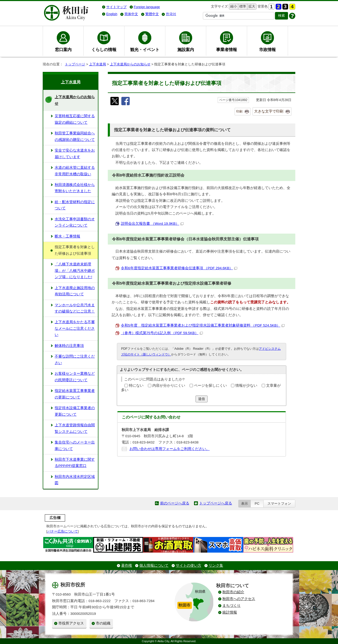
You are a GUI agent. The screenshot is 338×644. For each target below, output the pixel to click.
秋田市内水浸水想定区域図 (75, 480)
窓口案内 (63, 49)
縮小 (233, 7)
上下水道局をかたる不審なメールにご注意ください (75, 328)
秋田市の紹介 (233, 592)
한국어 (171, 14)
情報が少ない (246, 386)
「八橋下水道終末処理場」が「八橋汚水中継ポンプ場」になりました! (75, 271)
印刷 (239, 111)
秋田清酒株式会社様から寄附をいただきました (75, 188)
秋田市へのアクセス (239, 599)
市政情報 (267, 49)
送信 (202, 399)
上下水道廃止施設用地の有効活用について (75, 291)
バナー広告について (63, 531)
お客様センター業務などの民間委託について (75, 377)
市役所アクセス (71, 623)
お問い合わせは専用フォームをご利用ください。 (170, 449)
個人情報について (154, 565)
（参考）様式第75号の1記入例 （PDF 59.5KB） (162, 333)
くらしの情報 (104, 49)
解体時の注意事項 (69, 346)
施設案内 (186, 49)
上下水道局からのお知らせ (130, 64)
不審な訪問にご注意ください (75, 359)
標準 (242, 7)
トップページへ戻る (216, 503)
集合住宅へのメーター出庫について (75, 445)
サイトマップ (116, 7)
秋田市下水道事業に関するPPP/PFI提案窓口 (75, 463)
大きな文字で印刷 (269, 111)
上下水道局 (98, 64)
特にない (136, 386)
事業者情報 (227, 49)
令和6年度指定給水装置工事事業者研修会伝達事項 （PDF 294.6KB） (179, 268)
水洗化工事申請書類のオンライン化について (75, 222)
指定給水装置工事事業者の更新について (75, 394)
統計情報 (230, 612)
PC (257, 504)
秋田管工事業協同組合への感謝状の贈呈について (75, 136)
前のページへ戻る (175, 503)
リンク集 (216, 565)
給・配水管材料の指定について (75, 205)
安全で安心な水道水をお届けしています (75, 154)
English (112, 14)
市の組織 (103, 623)
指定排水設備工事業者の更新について (75, 411)
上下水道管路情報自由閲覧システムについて (75, 428)
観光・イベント (145, 49)
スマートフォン (279, 504)
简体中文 (131, 14)
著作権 (127, 565)
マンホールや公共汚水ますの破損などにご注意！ (75, 308)
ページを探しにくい (210, 386)
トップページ (75, 64)
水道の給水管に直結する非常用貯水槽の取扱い (75, 171)
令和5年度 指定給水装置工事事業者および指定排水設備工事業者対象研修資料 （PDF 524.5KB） (203, 325)
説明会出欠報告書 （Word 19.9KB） (152, 224)
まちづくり (231, 606)
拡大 (251, 7)
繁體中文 (152, 14)
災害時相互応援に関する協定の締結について (75, 119)
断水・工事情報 (67, 236)
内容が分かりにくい (169, 386)
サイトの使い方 (189, 565)
